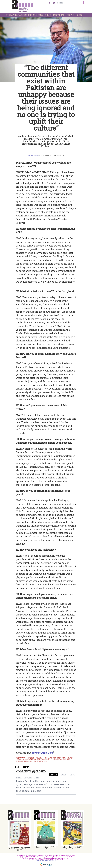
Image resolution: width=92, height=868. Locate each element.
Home (48, 15)
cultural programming (24, 761)
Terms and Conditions (42, 861)
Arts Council (68, 759)
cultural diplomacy (40, 761)
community (40, 759)
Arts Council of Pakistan (24, 760)
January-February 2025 (19, 849)
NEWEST (64, 775)
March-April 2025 (46, 847)
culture (38, 757)
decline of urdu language (25, 757)
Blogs (79, 15)
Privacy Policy (53, 861)
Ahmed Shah (57, 759)
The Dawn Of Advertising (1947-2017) (24, 15)
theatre (46, 757)
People (70, 15)
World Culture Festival (43, 760)
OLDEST (53, 775)
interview (48, 759)
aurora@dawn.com (42, 753)
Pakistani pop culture (58, 757)
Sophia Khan (33, 155)
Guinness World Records (61, 760)
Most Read (59, 15)
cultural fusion (29, 759)
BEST (72, 775)
